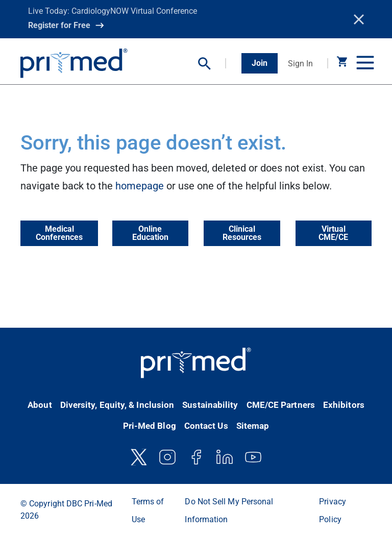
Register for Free (59, 25)
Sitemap (253, 426)
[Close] (359, 19)
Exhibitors (344, 405)
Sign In (300, 64)
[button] (212, 64)
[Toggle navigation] (364, 63)
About (40, 405)
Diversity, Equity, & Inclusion (117, 405)
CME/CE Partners (281, 405)
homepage (140, 186)
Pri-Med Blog (150, 426)
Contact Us (206, 426)
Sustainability (210, 405)
